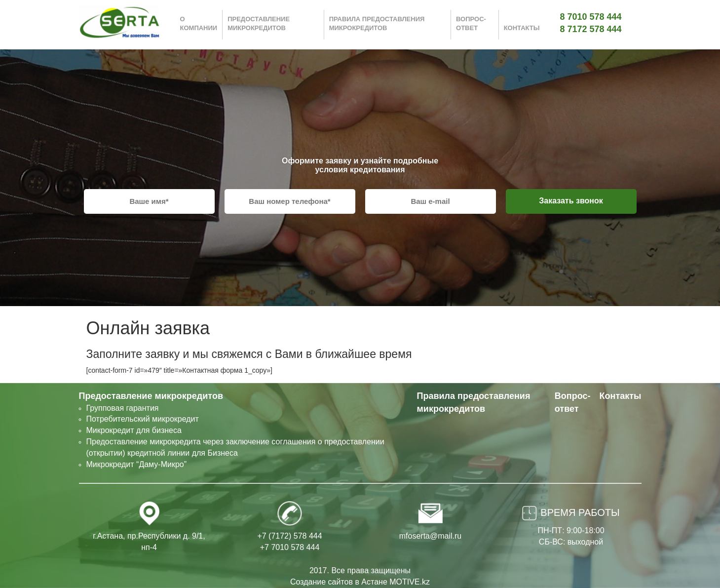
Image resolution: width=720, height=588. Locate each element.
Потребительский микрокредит (143, 419)
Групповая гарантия (123, 408)
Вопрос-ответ (471, 24)
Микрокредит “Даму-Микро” (137, 464)
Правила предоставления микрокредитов (377, 24)
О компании (199, 24)
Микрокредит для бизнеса (134, 430)
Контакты (522, 28)
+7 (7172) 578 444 (289, 536)
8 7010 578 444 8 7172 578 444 (591, 23)
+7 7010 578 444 (290, 547)
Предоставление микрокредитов (259, 24)
